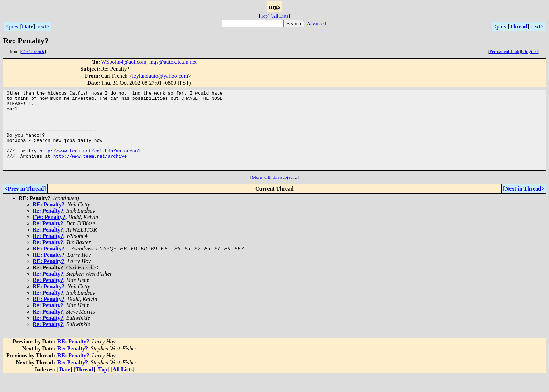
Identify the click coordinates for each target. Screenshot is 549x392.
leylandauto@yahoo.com (160, 76)
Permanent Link (505, 51)
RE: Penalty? (48, 220)
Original (530, 51)
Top (264, 16)
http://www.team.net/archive (90, 170)
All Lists (280, 16)
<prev (12, 26)
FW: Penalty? (49, 233)
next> (43, 26)
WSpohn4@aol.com (124, 62)
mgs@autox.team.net (173, 62)
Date (28, 26)
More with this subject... (274, 193)
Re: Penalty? (48, 226)
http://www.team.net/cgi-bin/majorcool (90, 163)
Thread (519, 26)
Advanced (317, 24)
